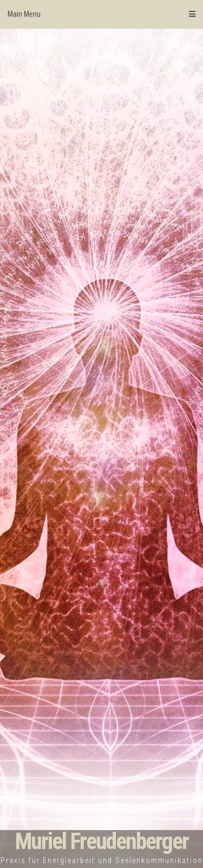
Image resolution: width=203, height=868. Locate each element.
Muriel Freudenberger (102, 841)
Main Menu (101, 14)
